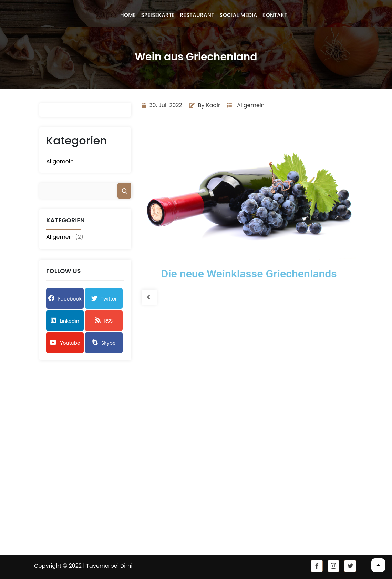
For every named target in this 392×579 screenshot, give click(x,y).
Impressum (132, 490)
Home (128, 15)
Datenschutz (133, 500)
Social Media (238, 15)
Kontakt (275, 15)
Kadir (213, 105)
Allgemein (60, 161)
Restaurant (197, 15)
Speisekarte (158, 15)
